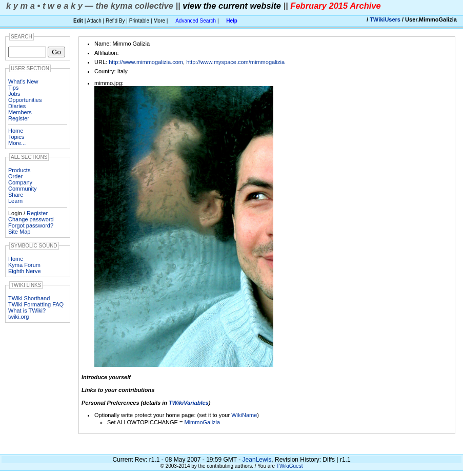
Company (20, 182)
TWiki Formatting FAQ (36, 304)
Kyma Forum (24, 265)
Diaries (17, 106)
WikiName (244, 415)
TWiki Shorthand (29, 298)
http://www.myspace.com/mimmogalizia (235, 62)
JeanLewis (257, 460)
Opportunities (25, 100)
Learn (15, 201)
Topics (16, 137)
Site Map (19, 232)
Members (20, 112)
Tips (13, 88)
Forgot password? (31, 225)
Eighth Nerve (25, 271)
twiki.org (18, 317)
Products (19, 170)
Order (15, 176)
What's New (23, 81)
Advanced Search (196, 21)
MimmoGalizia (202, 422)
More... (17, 143)
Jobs (14, 94)
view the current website (232, 6)
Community (23, 189)
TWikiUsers (385, 19)
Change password (31, 219)
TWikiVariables (189, 403)
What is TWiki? (27, 311)
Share (16, 195)
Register (19, 118)
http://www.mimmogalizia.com (146, 62)
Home (16, 131)
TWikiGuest (290, 466)
